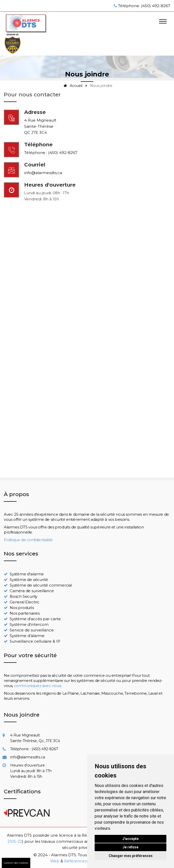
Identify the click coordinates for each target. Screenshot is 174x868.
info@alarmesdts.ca (43, 173)
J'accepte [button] (130, 839)
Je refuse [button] (130, 847)
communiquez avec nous (38, 686)
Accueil (72, 86)
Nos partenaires (25, 613)
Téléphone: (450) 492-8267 (144, 6)
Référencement (80, 861)
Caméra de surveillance (32, 591)
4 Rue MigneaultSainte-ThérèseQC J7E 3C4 (40, 126)
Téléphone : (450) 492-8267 (51, 153)
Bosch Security (24, 596)
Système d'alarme (27, 574)
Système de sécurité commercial (41, 585)
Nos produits (22, 608)
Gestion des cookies (16, 863)
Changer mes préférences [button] (131, 856)
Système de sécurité (29, 580)
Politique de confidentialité (28, 540)
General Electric (25, 602)
